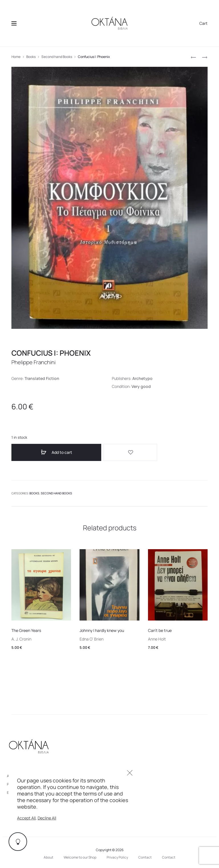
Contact (145, 855)
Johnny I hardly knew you (102, 628)
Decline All (47, 818)
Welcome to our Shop (80, 855)
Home (16, 57)
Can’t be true (160, 628)
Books (31, 57)
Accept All (26, 818)
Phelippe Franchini (35, 362)
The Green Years (26, 628)
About (48, 855)
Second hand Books (57, 57)
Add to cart (43, 452)
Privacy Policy (117, 855)
